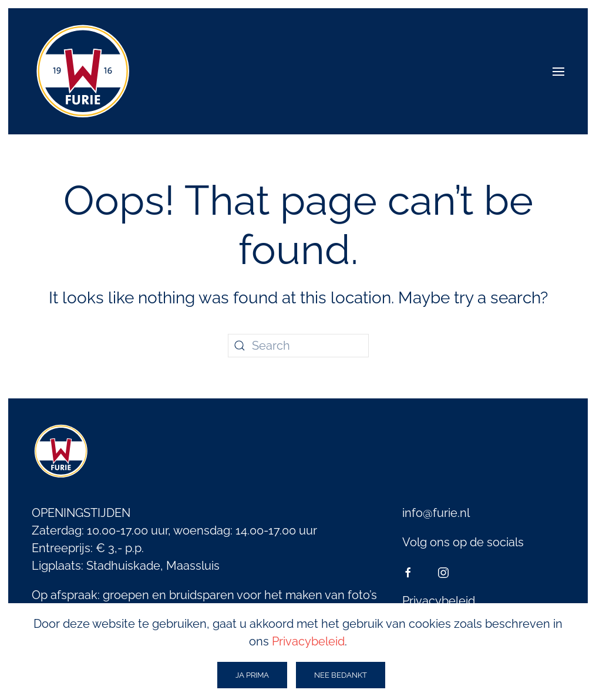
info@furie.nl (436, 513)
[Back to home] (83, 71)
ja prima (252, 675)
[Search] (298, 346)
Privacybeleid (439, 601)
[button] (558, 72)
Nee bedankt (341, 675)
